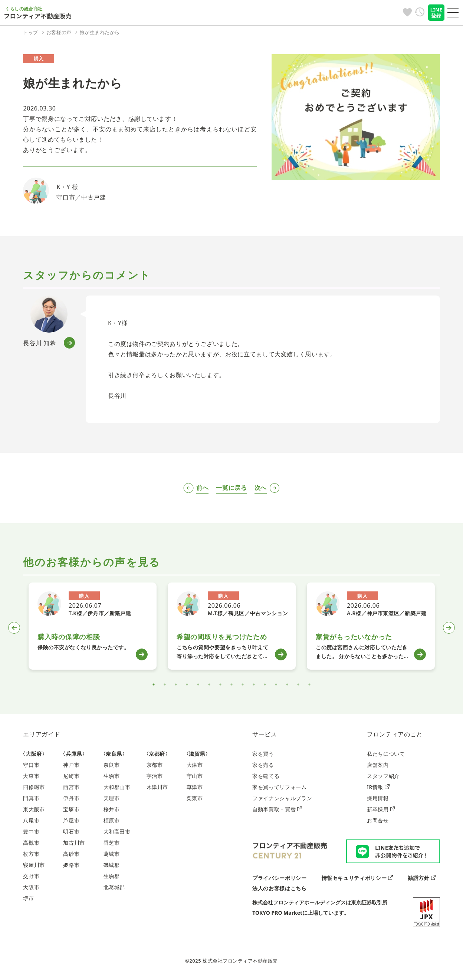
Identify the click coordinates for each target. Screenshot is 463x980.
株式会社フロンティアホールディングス (299, 902)
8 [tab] (231, 684)
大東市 (31, 776)
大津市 (195, 765)
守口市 (31, 765)
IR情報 (378, 787)
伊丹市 (71, 798)
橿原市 (112, 820)
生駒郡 (112, 876)
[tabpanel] (93, 626)
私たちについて (386, 754)
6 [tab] (209, 684)
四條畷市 (34, 787)
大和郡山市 (117, 787)
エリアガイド (42, 734)
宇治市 (155, 776)
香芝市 (112, 843)
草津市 (195, 787)
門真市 (31, 798)
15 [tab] (309, 684)
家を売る (263, 765)
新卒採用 (381, 809)
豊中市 (31, 831)
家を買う (263, 754)
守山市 (195, 776)
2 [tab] (165, 684)
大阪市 (31, 887)
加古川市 (74, 843)
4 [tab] (187, 684)
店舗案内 (378, 765)
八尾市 (31, 820)
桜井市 (112, 809)
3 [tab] (176, 684)
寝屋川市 (34, 865)
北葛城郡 (114, 887)
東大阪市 (34, 809)
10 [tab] (254, 684)
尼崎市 (71, 776)
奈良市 (112, 765)
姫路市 (71, 865)
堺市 (28, 898)
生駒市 (112, 776)
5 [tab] (198, 684)
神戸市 (71, 765)
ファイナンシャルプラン (282, 798)
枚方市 (31, 854)
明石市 (71, 831)
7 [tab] (220, 684)
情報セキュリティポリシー (357, 878)
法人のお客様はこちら (279, 888)
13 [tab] (287, 684)
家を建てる (266, 776)
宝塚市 (71, 809)
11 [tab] (265, 684)
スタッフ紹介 (383, 776)
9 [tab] (243, 684)
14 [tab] (298, 684)
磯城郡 (112, 865)
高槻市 (31, 843)
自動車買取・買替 (277, 809)
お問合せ (378, 820)
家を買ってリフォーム (279, 787)
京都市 (155, 765)
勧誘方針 (422, 878)
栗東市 (195, 798)
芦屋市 (71, 820)
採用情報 (378, 798)
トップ (31, 32)
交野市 (31, 876)
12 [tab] (276, 684)
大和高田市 (117, 831)
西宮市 (71, 787)
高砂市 (71, 854)
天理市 (112, 798)
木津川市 (157, 787)
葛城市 (112, 854)
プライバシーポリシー (279, 878)
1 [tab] (154, 684)
